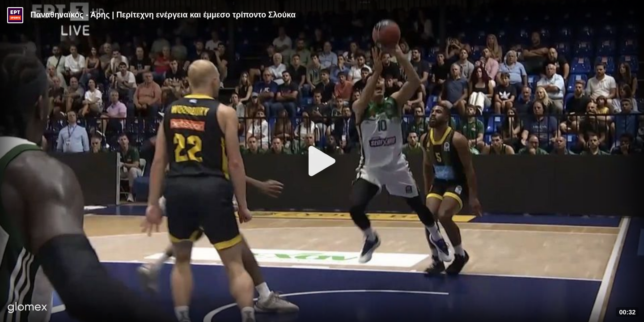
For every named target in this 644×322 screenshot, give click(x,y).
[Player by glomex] (28, 308)
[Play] (322, 161)
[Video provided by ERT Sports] (15, 15)
